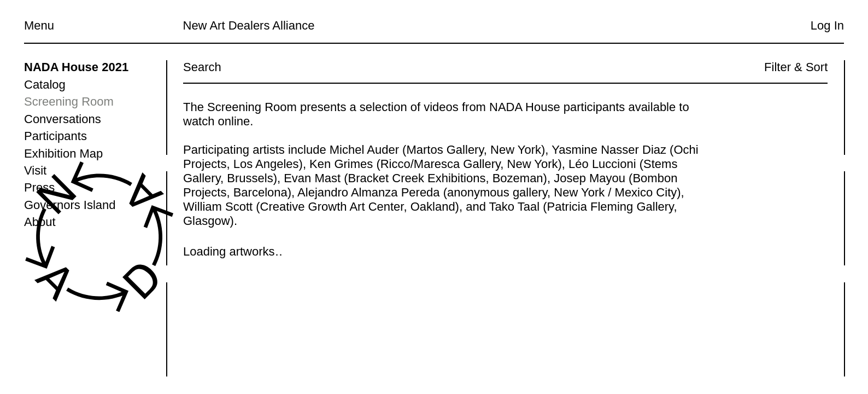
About (40, 222)
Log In (827, 25)
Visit (35, 170)
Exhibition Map (63, 153)
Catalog (45, 85)
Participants (55, 136)
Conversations (63, 119)
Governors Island (70, 205)
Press (39, 187)
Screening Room (69, 102)
